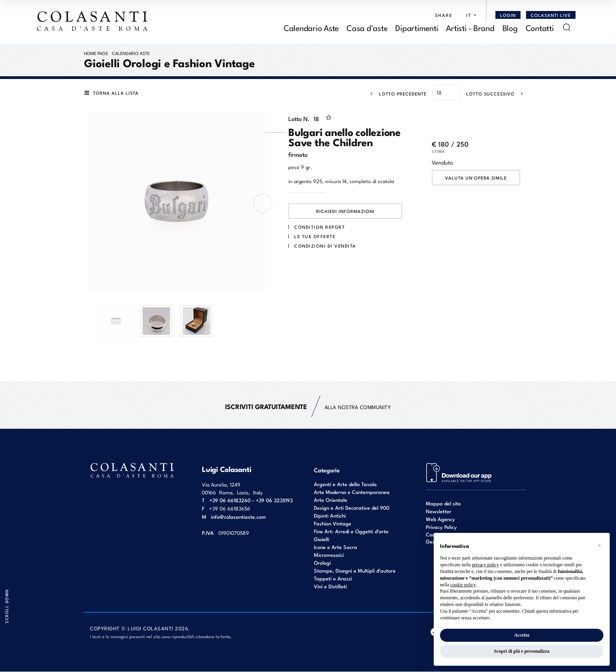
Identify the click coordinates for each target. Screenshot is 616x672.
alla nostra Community (308, 407)
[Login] (508, 15)
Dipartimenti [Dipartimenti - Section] (417, 28)
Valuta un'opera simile (476, 178)
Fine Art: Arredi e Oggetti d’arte (351, 532)
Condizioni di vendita (325, 246)
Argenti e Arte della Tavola (345, 484)
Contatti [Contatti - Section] (540, 28)
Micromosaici (329, 555)
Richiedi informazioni (346, 212)
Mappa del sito (443, 504)
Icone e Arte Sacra (335, 547)
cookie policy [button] (463, 585)
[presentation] (263, 204)
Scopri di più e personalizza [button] (522, 651)
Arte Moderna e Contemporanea (352, 492)
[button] (469, 15)
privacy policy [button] (485, 565)
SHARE (444, 15)
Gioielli (322, 539)
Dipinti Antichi (330, 516)
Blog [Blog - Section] (510, 28)
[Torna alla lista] (113, 94)
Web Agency (440, 519)
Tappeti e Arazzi (333, 579)
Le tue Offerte (315, 237)
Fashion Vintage (333, 524)
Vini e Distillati (330, 587)
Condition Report (320, 227)
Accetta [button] (522, 635)
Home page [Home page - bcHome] (96, 53)
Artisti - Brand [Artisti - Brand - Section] (470, 28)
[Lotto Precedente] (396, 94)
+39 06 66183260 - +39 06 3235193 (251, 500)
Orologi (322, 563)
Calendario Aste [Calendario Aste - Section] (311, 28)
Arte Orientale (331, 500)
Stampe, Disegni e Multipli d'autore (355, 571)
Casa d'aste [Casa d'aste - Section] (367, 28)
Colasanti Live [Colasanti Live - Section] (551, 15)
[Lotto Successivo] (497, 94)
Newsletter (439, 511)
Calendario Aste (131, 53)
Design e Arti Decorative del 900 (352, 508)
